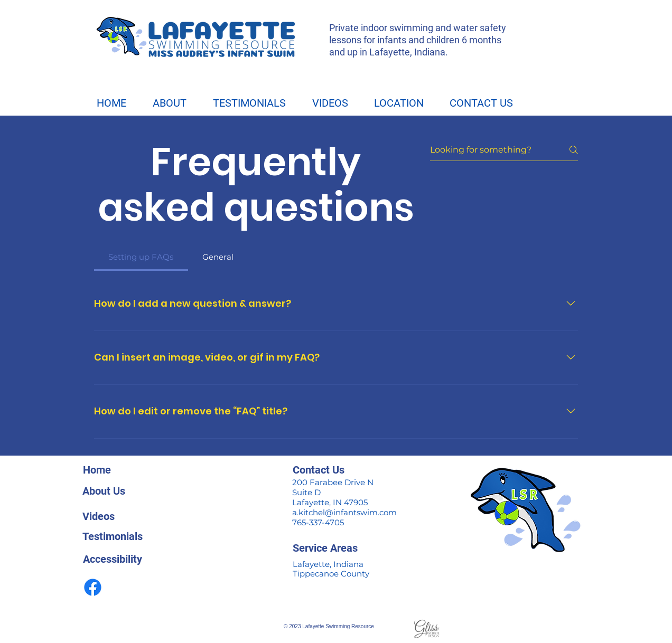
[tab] (141, 257)
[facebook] (93, 587)
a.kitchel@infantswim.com (346, 512)
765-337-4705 (318, 522)
